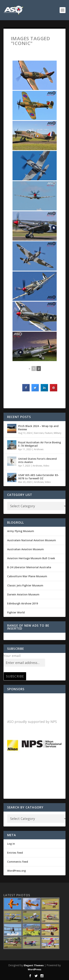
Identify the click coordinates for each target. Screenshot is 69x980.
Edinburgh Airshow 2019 (23, 603)
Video (46, 466)
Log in (11, 844)
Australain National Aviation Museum (32, 540)
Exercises (39, 433)
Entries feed (15, 853)
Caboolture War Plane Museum (27, 576)
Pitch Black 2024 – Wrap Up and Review (38, 428)
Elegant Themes (34, 965)
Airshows (39, 449)
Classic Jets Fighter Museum (25, 585)
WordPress (34, 969)
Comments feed (18, 862)
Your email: (12, 656)
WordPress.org (16, 871)
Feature (49, 433)
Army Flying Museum (21, 531)
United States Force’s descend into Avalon (37, 460)
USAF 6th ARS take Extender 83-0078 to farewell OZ (39, 477)
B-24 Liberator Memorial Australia (29, 567)
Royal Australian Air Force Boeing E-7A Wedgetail (40, 444)
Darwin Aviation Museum (23, 594)
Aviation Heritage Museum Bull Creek (31, 558)
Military (57, 433)
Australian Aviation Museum (25, 549)
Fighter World (16, 612)
